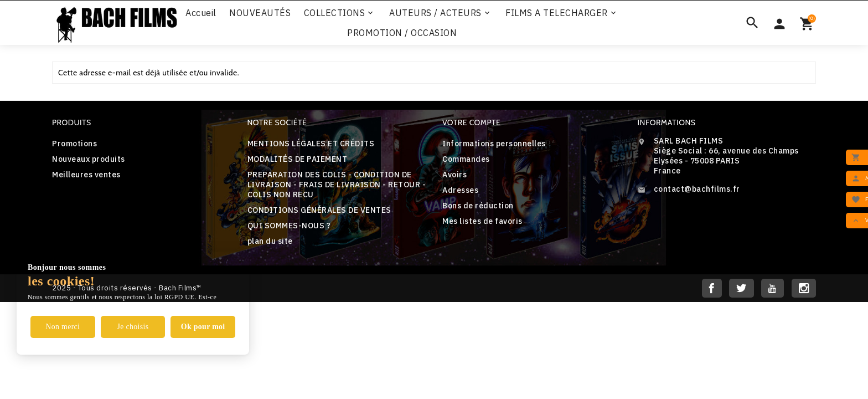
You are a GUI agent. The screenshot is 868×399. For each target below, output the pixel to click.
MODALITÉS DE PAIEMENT (298, 159)
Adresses (460, 190)
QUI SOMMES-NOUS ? (289, 226)
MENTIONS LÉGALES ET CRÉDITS (311, 144)
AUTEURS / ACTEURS (440, 13)
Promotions (74, 144)
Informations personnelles (494, 144)
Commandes (466, 159)
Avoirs (454, 175)
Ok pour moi (203, 327)
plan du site (270, 241)
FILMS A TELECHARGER (562, 13)
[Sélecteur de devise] (779, 23)
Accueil (201, 13)
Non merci (63, 327)
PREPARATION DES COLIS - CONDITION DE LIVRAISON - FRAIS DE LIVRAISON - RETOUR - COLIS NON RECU (337, 185)
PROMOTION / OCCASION (402, 33)
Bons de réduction (478, 206)
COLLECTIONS (340, 13)
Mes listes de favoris (482, 221)
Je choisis (133, 327)
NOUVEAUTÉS (260, 13)
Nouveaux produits (89, 159)
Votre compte (471, 122)
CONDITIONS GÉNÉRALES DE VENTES (319, 210)
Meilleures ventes (86, 175)
